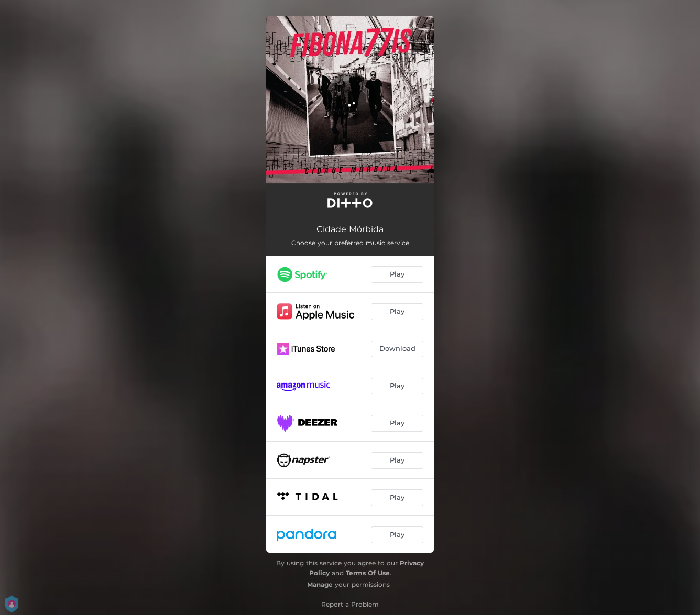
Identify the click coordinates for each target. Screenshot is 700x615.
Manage (320, 584)
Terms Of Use (368, 573)
